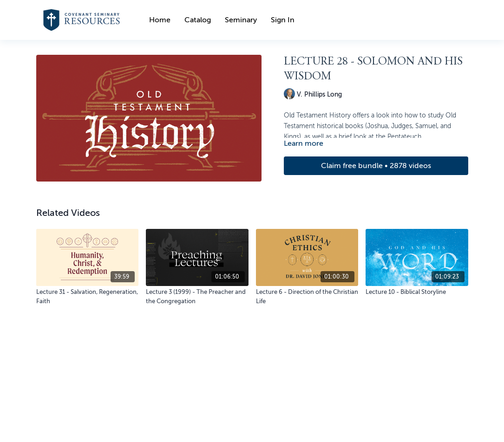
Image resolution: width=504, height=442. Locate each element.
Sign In (283, 20)
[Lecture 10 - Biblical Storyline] (417, 292)
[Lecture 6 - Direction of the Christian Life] (307, 296)
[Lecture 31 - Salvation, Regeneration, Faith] (88, 296)
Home (160, 20)
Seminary (241, 20)
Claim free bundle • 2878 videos (376, 166)
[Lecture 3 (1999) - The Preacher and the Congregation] (197, 296)
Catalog (198, 20)
